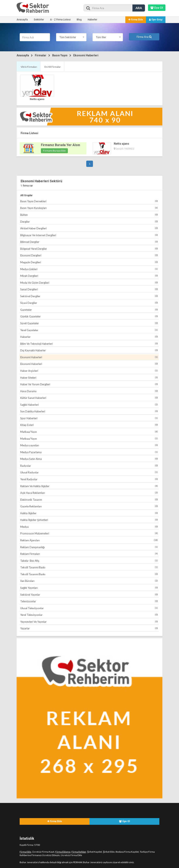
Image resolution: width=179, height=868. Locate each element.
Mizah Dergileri (89, 276)
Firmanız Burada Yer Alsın (60, 145)
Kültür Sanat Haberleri (89, 398)
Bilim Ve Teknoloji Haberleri (89, 344)
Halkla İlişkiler (89, 513)
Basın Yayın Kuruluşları (89, 208)
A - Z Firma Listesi (60, 20)
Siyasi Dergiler (89, 303)
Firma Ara (144, 37)
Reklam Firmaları (89, 554)
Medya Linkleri (89, 269)
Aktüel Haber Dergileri (89, 228)
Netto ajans (37, 99)
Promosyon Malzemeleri (89, 533)
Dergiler (89, 222)
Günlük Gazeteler (89, 316)
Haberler (92, 20)
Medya (89, 527)
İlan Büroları (89, 581)
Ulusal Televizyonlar (89, 608)
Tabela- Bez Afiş (89, 561)
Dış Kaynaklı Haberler (89, 350)
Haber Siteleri (89, 378)
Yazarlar (89, 628)
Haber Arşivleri (89, 371)
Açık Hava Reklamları (89, 493)
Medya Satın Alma (89, 459)
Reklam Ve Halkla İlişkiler (89, 486)
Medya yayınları (89, 445)
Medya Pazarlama (89, 452)
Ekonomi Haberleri (86, 55)
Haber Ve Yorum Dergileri (89, 384)
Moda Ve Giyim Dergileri (89, 283)
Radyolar (89, 466)
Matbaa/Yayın (89, 432)
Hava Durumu (89, 391)
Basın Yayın (60, 55)
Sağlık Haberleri (89, 405)
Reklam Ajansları (89, 540)
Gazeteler (89, 310)
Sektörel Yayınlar (89, 595)
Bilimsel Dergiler (89, 242)
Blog (79, 20)
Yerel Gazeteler (89, 330)
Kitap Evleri (89, 425)
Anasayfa (22, 20)
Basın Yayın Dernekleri (89, 201)
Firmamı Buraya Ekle (54, 151)
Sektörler (39, 20)
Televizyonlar (89, 601)
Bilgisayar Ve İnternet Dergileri (89, 235)
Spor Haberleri (89, 418)
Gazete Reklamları (89, 506)
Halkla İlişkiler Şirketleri (89, 520)
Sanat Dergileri (89, 289)
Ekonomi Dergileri (89, 255)
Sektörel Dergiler (89, 296)
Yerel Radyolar (89, 479)
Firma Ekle (136, 20)
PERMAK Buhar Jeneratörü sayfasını (93, 862)
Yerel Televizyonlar (89, 615)
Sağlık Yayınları (89, 588)
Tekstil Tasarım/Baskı (89, 567)
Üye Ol (124, 821)
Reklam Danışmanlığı (89, 547)
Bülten (89, 215)
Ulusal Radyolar (89, 472)
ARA (139, 8)
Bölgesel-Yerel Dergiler (89, 249)
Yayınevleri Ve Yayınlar (89, 622)
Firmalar (41, 55)
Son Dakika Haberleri (89, 411)
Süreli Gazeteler (89, 323)
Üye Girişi (156, 20)
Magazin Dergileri (89, 262)
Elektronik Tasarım (89, 500)
